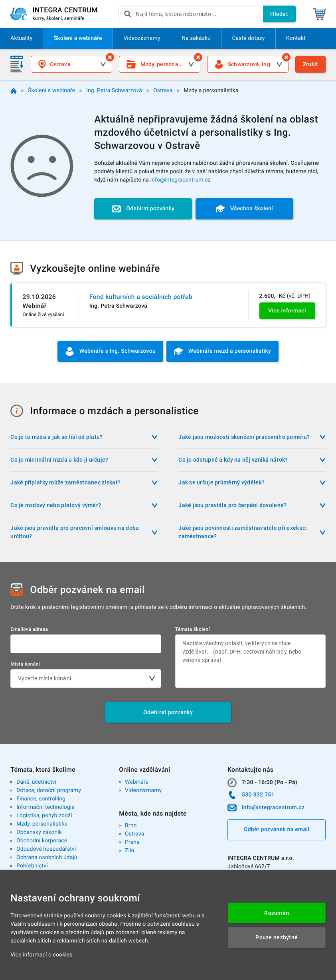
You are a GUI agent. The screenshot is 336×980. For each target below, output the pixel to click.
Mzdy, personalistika (42, 824)
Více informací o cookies (41, 955)
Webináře (137, 782)
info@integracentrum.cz (181, 180)
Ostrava (163, 91)
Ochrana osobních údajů (47, 857)
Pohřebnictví (32, 866)
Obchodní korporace (42, 841)
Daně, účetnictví (36, 782)
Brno (131, 826)
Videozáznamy (143, 790)
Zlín (129, 851)
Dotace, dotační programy (49, 790)
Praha (132, 842)
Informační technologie (45, 807)
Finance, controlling (41, 799)
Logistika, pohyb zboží (44, 816)
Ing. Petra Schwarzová (114, 91)
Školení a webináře (51, 91)
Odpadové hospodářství (46, 849)
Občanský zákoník (39, 832)
